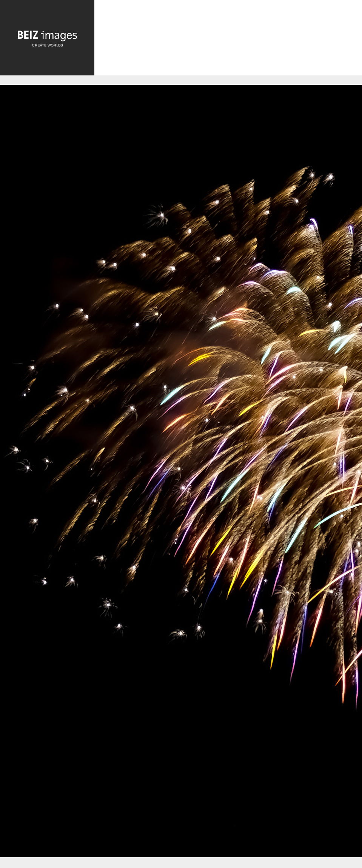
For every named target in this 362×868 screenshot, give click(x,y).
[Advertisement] (228, 41)
